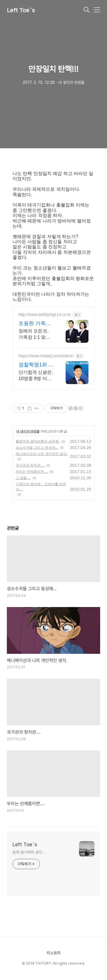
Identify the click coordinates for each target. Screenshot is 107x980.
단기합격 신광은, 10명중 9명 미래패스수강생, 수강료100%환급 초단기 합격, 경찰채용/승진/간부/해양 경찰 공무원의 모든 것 (36, 376)
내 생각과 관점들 (28, 431)
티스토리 (54, 953)
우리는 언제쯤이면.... (32, 472)
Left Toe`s (21, 10)
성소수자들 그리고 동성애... (37, 448)
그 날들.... (23, 478)
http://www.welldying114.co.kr (45, 315)
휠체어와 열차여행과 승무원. (38, 441)
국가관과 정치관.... (30, 465)
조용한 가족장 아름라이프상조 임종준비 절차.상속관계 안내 (35, 324)
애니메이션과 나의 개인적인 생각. (42, 454)
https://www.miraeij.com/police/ (46, 356)
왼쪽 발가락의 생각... (29, 852)
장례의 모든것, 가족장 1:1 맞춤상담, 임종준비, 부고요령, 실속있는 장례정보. (36, 334)
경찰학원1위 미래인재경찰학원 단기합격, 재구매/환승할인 (36, 365)
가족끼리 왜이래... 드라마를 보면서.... (41, 487)
